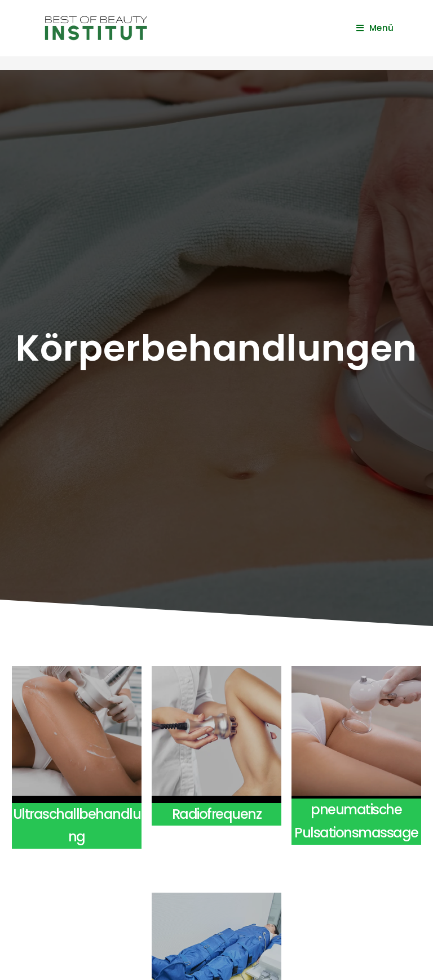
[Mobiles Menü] (375, 28)
